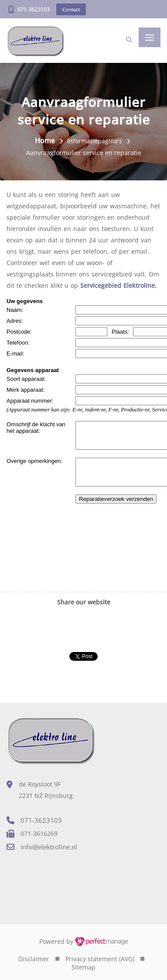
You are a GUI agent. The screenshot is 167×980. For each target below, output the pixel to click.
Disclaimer (34, 959)
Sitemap (83, 967)
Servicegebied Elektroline (118, 285)
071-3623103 (34, 9)
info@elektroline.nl (49, 847)
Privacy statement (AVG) (100, 959)
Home (45, 141)
